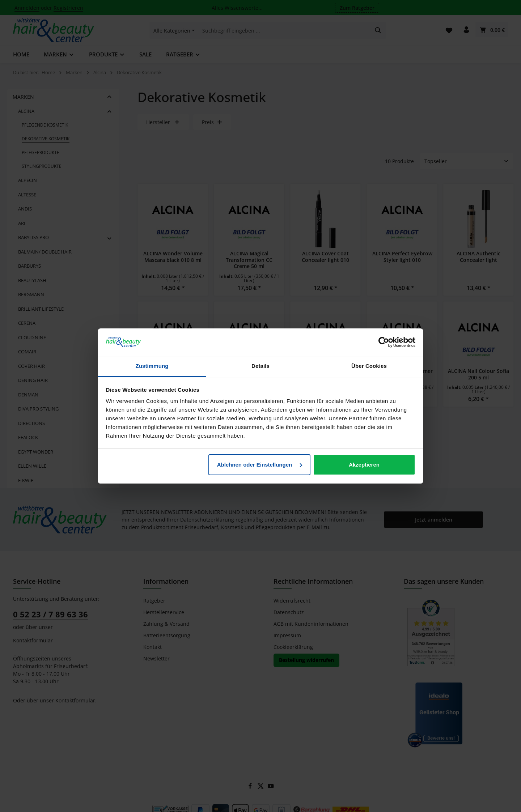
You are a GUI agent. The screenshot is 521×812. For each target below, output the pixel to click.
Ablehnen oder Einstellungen (260, 465)
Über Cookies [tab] (369, 366)
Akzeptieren (364, 465)
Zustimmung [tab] (152, 366)
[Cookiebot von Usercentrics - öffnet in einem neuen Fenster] (384, 342)
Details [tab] (260, 366)
